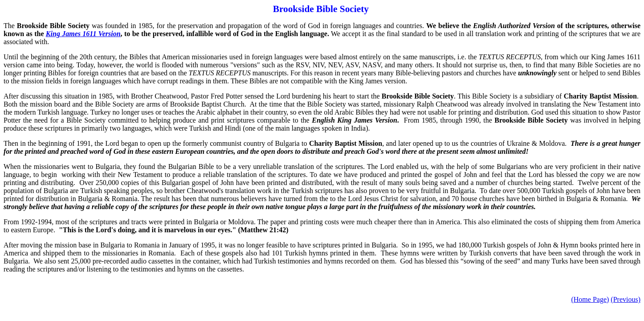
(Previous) (626, 299)
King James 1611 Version (83, 34)
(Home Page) (590, 299)
